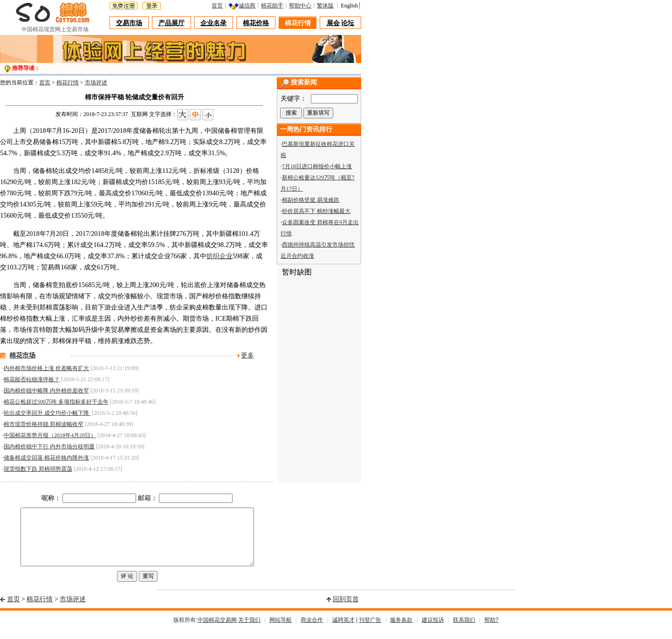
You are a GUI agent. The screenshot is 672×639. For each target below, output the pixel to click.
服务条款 (401, 631)
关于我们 (249, 631)
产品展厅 (171, 23)
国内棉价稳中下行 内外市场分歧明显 (49, 447)
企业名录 (213, 23)
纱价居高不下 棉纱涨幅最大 (316, 211)
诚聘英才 (343, 631)
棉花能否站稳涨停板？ (32, 379)
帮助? (491, 631)
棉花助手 (272, 6)
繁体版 (325, 6)
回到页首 (346, 610)
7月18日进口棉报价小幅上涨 (317, 166)
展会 (333, 23)
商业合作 (312, 631)
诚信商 (247, 6)
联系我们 (464, 631)
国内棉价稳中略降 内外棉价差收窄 (46, 391)
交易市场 (129, 23)
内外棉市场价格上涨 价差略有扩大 (46, 368)
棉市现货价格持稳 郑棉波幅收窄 (44, 424)
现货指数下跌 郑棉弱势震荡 (38, 469)
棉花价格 (256, 23)
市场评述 (96, 82)
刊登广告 (370, 631)
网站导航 (281, 631)
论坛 (348, 23)
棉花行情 (298, 23)
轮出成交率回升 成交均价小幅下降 (47, 413)
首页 (217, 6)
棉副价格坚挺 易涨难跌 (311, 200)
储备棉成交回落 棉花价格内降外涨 (46, 458)
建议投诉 (433, 631)
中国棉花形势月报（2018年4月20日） (50, 435)
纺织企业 (219, 256)
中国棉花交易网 (217, 631)
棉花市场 (22, 355)
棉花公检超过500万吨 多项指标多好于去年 (56, 402)
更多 (247, 355)
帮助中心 (300, 6)
